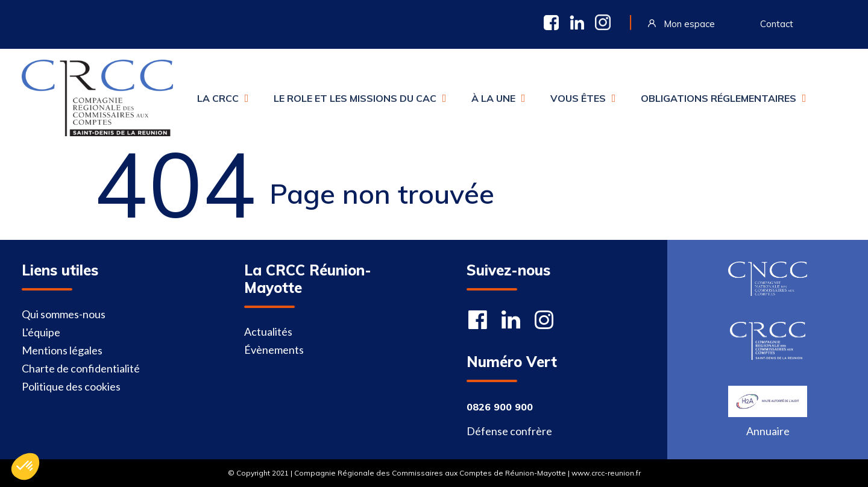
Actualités (268, 331)
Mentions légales (62, 350)
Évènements (274, 350)
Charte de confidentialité (81, 368)
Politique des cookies (71, 386)
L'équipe (41, 332)
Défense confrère (509, 431)
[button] (25, 467)
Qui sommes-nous (64, 314)
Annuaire (768, 431)
